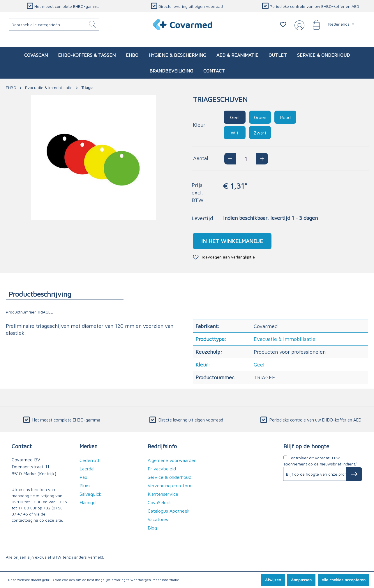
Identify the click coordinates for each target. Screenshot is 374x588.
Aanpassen (301, 580)
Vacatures (158, 519)
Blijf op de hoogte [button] (306, 446)
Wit (235, 133)
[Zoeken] (93, 25)
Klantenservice (163, 494)
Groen (260, 117)
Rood (285, 117)
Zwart (260, 133)
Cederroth (90, 460)
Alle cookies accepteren (344, 580)
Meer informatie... (167, 580)
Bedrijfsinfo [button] (162, 446)
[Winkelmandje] (313, 24)
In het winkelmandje (232, 241)
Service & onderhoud (170, 477)
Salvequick (90, 494)
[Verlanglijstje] (283, 24)
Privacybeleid (162, 469)
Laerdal (87, 469)
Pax (83, 477)
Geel (235, 117)
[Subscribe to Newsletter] (354, 474)
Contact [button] (22, 446)
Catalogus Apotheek (169, 511)
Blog (152, 528)
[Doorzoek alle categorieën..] (54, 25)
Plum (85, 486)
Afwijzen (273, 580)
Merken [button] (89, 446)
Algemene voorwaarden (172, 460)
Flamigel (88, 502)
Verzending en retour (170, 486)
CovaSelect (159, 502)
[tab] (65, 294)
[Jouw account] (298, 25)
